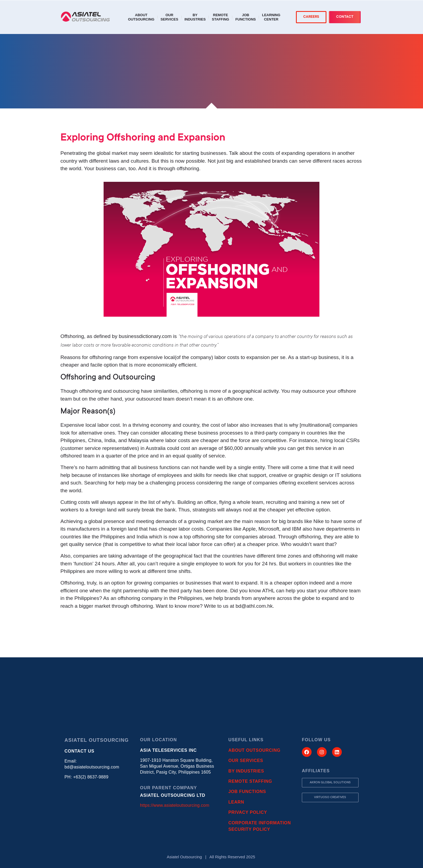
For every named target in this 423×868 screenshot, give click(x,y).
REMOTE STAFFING (250, 781)
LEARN (236, 802)
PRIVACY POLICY (248, 812)
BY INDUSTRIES (246, 771)
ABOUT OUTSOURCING (254, 750)
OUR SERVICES (246, 761)
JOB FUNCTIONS (247, 792)
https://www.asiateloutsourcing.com (175, 805)
